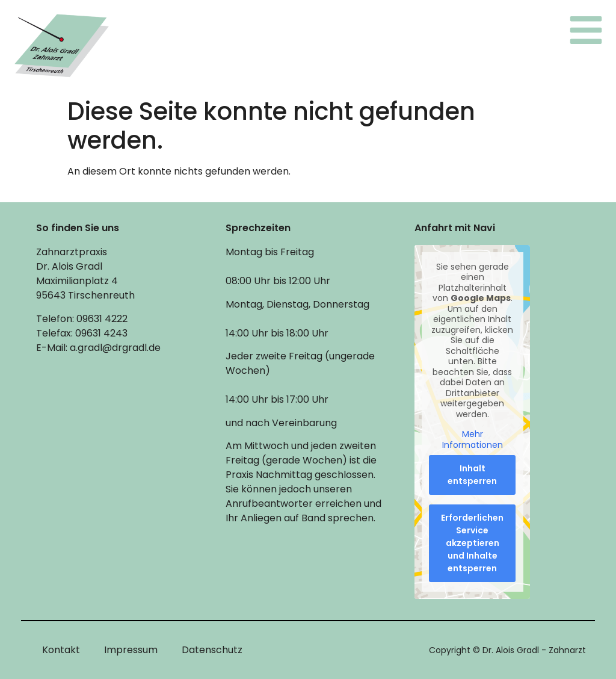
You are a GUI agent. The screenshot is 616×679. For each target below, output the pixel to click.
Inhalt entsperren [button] (472, 475)
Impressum (131, 650)
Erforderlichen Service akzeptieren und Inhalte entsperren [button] (472, 543)
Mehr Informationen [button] (473, 440)
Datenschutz (212, 650)
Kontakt (61, 650)
